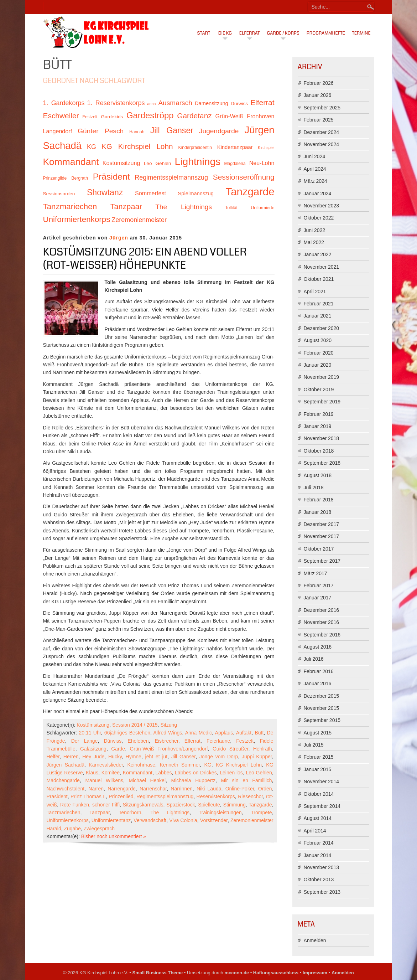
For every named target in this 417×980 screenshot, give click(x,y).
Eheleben (138, 741)
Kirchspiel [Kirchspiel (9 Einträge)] (266, 148)
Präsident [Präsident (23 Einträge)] (111, 177)
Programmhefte (326, 33)
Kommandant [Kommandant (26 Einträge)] (71, 162)
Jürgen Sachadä (66, 765)
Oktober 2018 (319, 451)
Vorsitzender (214, 820)
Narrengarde (122, 789)
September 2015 (322, 720)
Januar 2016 (318, 684)
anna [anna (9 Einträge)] (152, 104)
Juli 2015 (314, 745)
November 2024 (322, 144)
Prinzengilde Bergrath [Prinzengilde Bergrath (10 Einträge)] (66, 178)
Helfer (53, 757)
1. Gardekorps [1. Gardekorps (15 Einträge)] (64, 103)
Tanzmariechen (64, 813)
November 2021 (322, 267)
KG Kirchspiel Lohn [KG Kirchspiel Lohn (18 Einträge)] (137, 146)
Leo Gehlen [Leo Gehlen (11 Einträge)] (158, 163)
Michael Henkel (147, 780)
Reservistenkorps (216, 796)
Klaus (92, 773)
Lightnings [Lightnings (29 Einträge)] (198, 161)
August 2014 (318, 818)
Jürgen (119, 238)
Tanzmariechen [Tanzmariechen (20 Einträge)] (70, 207)
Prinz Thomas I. (88, 796)
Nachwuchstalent (66, 789)
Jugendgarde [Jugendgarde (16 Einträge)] (219, 131)
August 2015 (318, 733)
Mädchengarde (63, 780)
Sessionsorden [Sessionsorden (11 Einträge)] (59, 194)
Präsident (57, 796)
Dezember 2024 (322, 132)
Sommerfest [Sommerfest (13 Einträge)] (150, 193)
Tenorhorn (130, 813)
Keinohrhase (141, 765)
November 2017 (322, 536)
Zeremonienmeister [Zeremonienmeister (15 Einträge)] (139, 220)
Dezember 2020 (322, 328)
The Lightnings (170, 813)
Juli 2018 (314, 488)
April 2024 (315, 169)
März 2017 (316, 573)
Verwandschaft (150, 820)
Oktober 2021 (319, 279)
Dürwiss (113, 741)
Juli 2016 (314, 659)
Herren (71, 757)
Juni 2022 (315, 230)
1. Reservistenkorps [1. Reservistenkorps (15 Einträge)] (116, 103)
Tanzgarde (260, 805)
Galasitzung (93, 749)
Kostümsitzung (93, 725)
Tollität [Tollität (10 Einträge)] (231, 208)
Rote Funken (75, 805)
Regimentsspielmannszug (165, 796)
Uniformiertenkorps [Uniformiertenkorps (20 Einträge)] (77, 219)
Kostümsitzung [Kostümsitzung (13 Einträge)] (121, 163)
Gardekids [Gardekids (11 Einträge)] (112, 117)
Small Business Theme (158, 973)
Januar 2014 (318, 855)
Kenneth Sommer (180, 765)
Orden (265, 789)
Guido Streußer (230, 749)
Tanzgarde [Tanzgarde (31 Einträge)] (250, 192)
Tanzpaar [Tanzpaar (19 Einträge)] (126, 207)
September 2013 (322, 892)
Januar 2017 (318, 598)
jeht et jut (157, 757)
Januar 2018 (318, 512)
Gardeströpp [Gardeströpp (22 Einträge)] (150, 115)
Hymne (134, 757)
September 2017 (322, 561)
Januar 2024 (318, 194)
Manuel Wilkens (104, 780)
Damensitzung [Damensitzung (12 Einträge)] (212, 103)
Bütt (259, 733)
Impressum (315, 973)
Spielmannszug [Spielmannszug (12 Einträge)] (196, 194)
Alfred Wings (168, 733)
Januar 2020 (318, 365)
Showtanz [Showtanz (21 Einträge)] (105, 192)
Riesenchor (250, 796)
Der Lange (85, 741)
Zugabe (72, 829)
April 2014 (315, 831)
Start (204, 33)
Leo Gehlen (259, 773)
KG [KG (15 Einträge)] (92, 147)
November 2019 (322, 377)
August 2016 (318, 647)
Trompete (261, 813)
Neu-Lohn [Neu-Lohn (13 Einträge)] (262, 163)
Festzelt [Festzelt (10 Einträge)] (90, 117)
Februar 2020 (319, 353)
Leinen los (231, 773)
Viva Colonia (183, 820)
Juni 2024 (315, 156)
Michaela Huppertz (193, 780)
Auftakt (244, 733)
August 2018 (318, 475)
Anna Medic (199, 733)
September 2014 (322, 806)
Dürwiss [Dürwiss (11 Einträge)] (239, 104)
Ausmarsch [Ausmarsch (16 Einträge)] (175, 103)
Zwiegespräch (99, 829)
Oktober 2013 (319, 880)
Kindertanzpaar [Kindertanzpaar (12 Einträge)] (235, 147)
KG (208, 765)
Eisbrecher (167, 741)
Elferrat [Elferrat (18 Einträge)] (262, 102)
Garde (118, 749)
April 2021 (315, 292)
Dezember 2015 (322, 696)
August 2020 (318, 340)
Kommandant (138, 773)
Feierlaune (218, 741)
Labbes (164, 773)
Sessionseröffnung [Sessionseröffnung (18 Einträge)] (244, 177)
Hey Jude (93, 757)
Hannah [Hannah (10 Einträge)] (137, 132)
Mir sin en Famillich (247, 780)
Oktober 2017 (319, 549)
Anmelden (315, 940)
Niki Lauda (209, 789)
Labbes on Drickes (196, 773)
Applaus (224, 733)
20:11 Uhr (90, 733)
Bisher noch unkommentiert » (114, 836)
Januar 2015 (318, 769)
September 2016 (322, 635)
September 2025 (322, 108)
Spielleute (209, 805)
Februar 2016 (319, 671)
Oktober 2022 (319, 218)
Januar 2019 (318, 426)
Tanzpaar (100, 813)
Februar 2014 (319, 843)
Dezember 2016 (322, 610)
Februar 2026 (319, 83)
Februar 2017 (319, 586)
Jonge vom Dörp (219, 757)
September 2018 (322, 463)
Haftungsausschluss (276, 973)
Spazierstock (181, 805)
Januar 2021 (318, 316)
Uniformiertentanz (111, 820)
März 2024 (316, 181)
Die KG (225, 33)
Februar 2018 (319, 500)
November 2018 (322, 438)
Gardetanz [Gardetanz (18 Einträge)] (194, 116)
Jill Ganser (183, 757)
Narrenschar (153, 789)
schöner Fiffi (106, 805)
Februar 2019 (319, 414)
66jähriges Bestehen (127, 733)
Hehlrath (263, 749)
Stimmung (234, 805)
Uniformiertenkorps (68, 820)
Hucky (115, 757)
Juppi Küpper (257, 757)
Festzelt (245, 741)
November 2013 (322, 867)
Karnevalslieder (106, 765)
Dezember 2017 (322, 524)
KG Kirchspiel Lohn (239, 765)
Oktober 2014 (319, 794)
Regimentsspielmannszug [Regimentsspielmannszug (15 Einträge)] (171, 177)
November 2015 (322, 708)
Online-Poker (240, 789)
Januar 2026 (318, 95)
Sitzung (169, 725)
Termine (361, 33)
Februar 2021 (319, 304)
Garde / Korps (283, 33)
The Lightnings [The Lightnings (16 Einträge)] (184, 207)
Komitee (111, 773)
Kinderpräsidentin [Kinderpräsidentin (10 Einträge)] (195, 148)
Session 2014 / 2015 (135, 725)
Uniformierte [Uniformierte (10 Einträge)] (262, 208)
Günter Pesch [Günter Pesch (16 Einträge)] (101, 131)
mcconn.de (237, 973)
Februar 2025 (319, 120)
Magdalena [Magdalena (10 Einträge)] (235, 164)
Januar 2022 (318, 254)
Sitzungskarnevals (143, 805)
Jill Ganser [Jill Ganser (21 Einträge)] (172, 130)
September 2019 (322, 402)
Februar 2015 (319, 757)
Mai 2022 (314, 242)
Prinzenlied (121, 796)
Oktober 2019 (319, 390)
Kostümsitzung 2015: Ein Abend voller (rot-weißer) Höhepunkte (145, 259)
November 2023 (322, 206)
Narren (96, 789)
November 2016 (322, 622)
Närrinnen (181, 789)
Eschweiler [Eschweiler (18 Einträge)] (61, 116)
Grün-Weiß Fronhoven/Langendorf (169, 749)
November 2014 (322, 782)
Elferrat (250, 33)
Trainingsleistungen (220, 813)
